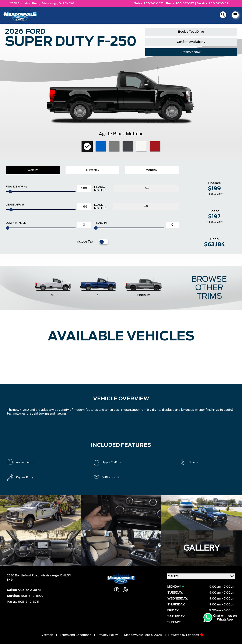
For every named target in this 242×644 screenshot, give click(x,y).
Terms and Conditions (75, 635)
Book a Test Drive (191, 32)
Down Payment (17, 223)
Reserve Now (191, 52)
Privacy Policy (108, 635)
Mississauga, (50, 3)
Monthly (152, 170)
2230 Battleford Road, (24, 576)
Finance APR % (17, 187)
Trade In (100, 223)
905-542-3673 (154, 3)
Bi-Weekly (92, 170)
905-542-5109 (219, 3)
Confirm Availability (191, 42)
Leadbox (195, 635)
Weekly (33, 170)
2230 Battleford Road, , (26, 3)
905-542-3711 (185, 3)
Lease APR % (15, 205)
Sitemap (47, 635)
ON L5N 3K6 (66, 3)
